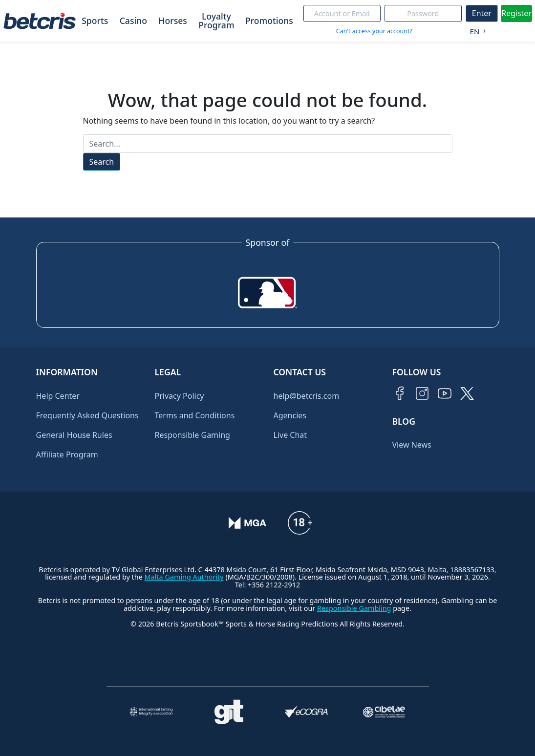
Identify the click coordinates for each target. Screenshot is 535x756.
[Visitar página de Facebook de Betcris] (400, 393)
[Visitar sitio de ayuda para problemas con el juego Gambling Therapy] (229, 712)
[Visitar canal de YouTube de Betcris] (445, 393)
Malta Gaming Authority (184, 577)
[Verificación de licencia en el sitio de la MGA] (247, 523)
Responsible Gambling (354, 608)
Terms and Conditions (195, 415)
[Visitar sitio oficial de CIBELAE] (384, 712)
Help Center (58, 396)
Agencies (290, 415)
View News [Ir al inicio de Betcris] (412, 445)
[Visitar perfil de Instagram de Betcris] (422, 393)
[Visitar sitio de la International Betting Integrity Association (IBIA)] (151, 712)
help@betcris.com (307, 396)
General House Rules (74, 435)
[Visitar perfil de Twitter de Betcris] (467, 393)
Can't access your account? (374, 31)
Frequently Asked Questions (87, 415)
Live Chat (290, 435)
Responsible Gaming (193, 435)
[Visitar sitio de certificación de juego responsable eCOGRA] (307, 712)
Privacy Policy (180, 396)
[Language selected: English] (476, 29)
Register (516, 13)
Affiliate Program (67, 454)
